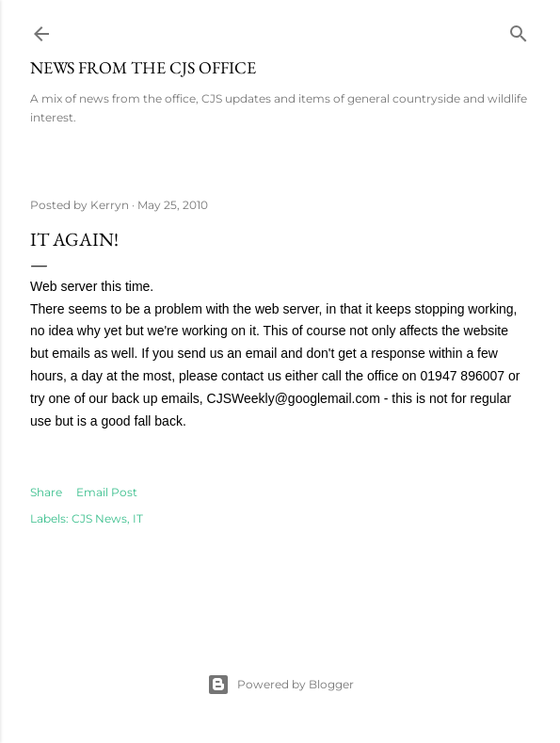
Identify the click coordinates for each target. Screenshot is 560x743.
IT (138, 518)
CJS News (99, 518)
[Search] (519, 30)
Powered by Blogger (280, 685)
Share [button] (46, 492)
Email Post (107, 492)
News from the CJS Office (143, 67)
